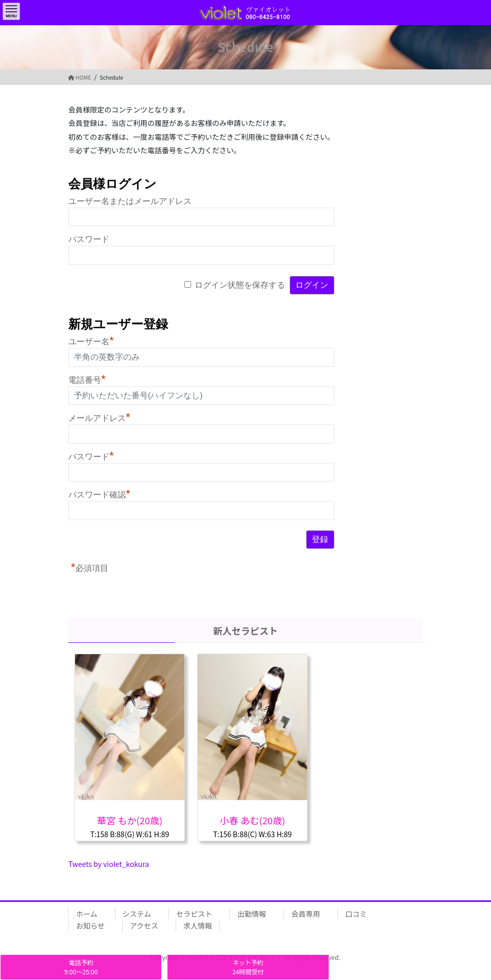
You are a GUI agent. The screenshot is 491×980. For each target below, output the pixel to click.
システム (137, 914)
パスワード (89, 239)
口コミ (356, 914)
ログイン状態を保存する (240, 285)
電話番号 (87, 380)
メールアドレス (99, 418)
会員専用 (306, 914)
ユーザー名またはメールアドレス (130, 201)
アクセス (144, 926)
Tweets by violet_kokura (109, 864)
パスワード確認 (99, 495)
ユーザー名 (91, 341)
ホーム (87, 914)
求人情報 (198, 926)
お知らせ (90, 926)
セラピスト (194, 914)
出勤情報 (252, 914)
